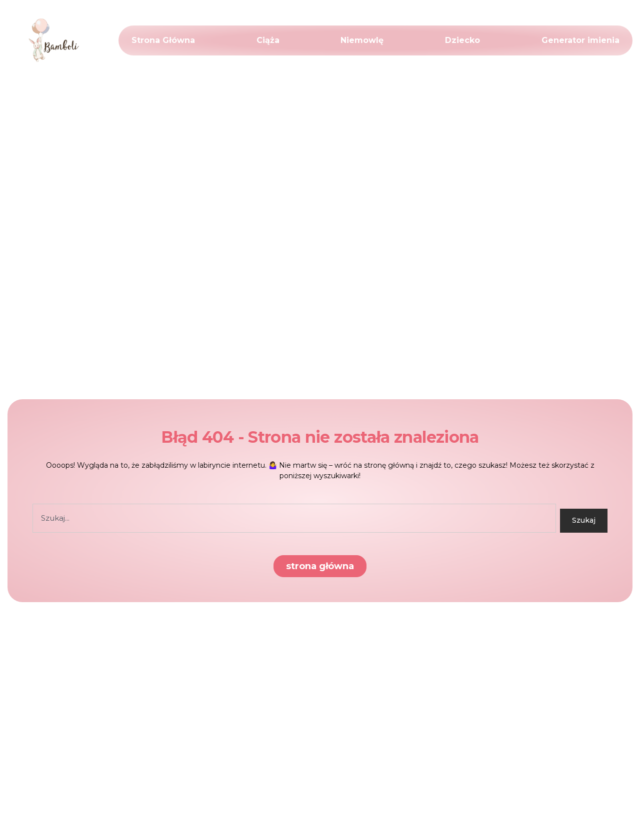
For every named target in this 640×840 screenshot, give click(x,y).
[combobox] (294, 518)
